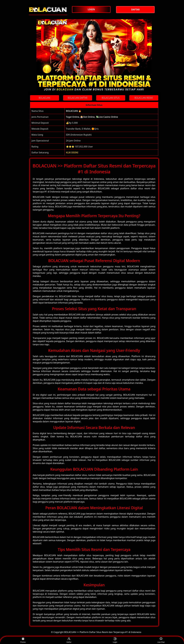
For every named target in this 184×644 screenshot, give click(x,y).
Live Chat (161, 640)
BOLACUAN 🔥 (74, 111)
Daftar (69, 640)
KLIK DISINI (72, 153)
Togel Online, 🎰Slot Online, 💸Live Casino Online (92, 117)
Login (115, 640)
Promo (23, 640)
